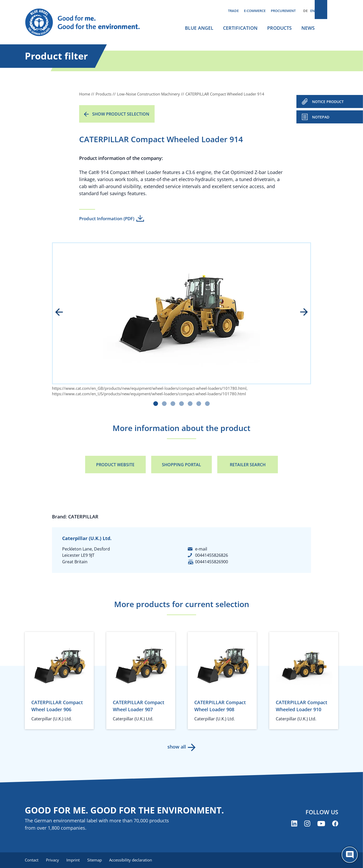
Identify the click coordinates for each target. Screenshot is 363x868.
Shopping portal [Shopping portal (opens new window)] (181, 465)
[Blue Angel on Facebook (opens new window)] (335, 824)
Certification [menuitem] (240, 28)
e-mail (201, 549)
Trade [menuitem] (233, 11)
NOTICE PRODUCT (328, 102)
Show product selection (121, 114)
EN (312, 11)
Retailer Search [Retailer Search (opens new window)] (248, 465)
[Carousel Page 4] (181, 404)
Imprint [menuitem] (75, 860)
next (300, 313)
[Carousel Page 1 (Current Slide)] (156, 404)
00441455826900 (212, 562)
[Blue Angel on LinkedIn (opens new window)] (294, 824)
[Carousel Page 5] (190, 404)
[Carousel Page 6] (199, 404)
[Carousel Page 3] (173, 404)
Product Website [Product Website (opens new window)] (115, 465)
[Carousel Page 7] (207, 404)
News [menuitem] (308, 28)
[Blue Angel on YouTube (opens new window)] (321, 824)
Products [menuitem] (279, 28)
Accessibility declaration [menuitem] (134, 860)
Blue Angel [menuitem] (199, 28)
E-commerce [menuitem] (255, 11)
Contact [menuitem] (32, 860)
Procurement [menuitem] (283, 11)
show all (176, 747)
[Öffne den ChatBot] (350, 855)
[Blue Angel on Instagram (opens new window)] (307, 824)
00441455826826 (212, 555)
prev (63, 313)
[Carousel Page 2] (164, 404)
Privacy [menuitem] (53, 860)
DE (305, 11)
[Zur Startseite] (87, 22)
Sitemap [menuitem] (97, 860)
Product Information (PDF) (107, 219)
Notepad (321, 117)
